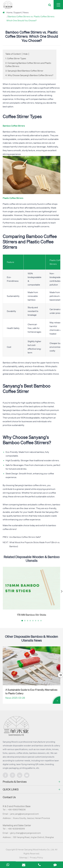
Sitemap (23, 859)
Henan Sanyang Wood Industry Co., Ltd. (36, 851)
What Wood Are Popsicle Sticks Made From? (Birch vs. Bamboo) (35, 544)
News (26, 12)
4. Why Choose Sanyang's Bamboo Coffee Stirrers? (29, 75)
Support (18, 12)
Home (9, 12)
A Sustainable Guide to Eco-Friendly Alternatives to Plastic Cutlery (31, 692)
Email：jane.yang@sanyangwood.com (21, 815)
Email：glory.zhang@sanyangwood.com (22, 834)
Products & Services (31, 783)
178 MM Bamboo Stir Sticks (31, 615)
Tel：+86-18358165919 (14, 830)
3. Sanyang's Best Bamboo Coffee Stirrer (24, 71)
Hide (25, 54)
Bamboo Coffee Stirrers (32, 262)
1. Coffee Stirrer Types (16, 58)
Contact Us (9, 799)
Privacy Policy (36, 859)
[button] (22, 621)
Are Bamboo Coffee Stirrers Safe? (25, 537)
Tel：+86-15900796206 (14, 811)
